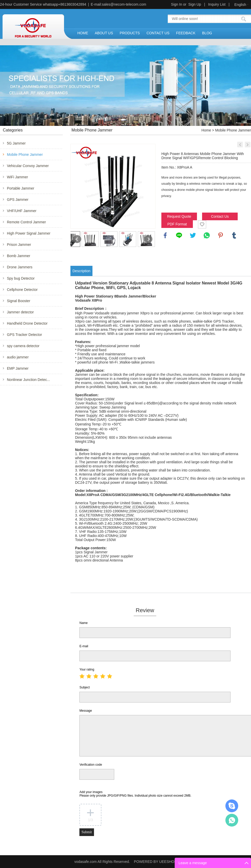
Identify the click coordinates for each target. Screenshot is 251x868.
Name (83, 623)
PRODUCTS (130, 33)
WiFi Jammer (17, 177)
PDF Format (177, 224)
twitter (193, 235)
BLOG (207, 33)
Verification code (91, 765)
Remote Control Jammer (27, 222)
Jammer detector (20, 312)
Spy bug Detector (21, 278)
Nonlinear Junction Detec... (28, 380)
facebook (165, 235)
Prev (77, 239)
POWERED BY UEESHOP (155, 862)
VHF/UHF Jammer (22, 211)
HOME (83, 33)
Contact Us (220, 216)
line (179, 235)
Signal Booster (19, 301)
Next (148, 239)
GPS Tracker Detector (24, 335)
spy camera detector (23, 346)
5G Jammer (16, 143)
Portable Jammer (21, 188)
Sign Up (195, 4)
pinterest (221, 235)
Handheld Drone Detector (27, 323)
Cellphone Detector (22, 290)
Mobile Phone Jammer (25, 155)
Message (86, 711)
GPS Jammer (18, 200)
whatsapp (207, 235)
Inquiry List (217, 4)
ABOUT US (104, 33)
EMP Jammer (18, 368)
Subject (85, 687)
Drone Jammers (20, 267)
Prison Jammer (19, 245)
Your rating (87, 669)
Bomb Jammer (19, 256)
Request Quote (179, 216)
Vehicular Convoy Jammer (28, 166)
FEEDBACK (186, 33)
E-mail (84, 646)
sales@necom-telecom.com (124, 4)
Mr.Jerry (232, 806)
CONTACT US (158, 33)
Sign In (177, 4)
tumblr (234, 235)
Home (206, 130)
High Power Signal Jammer (29, 233)
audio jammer (18, 357)
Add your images (135, 794)
